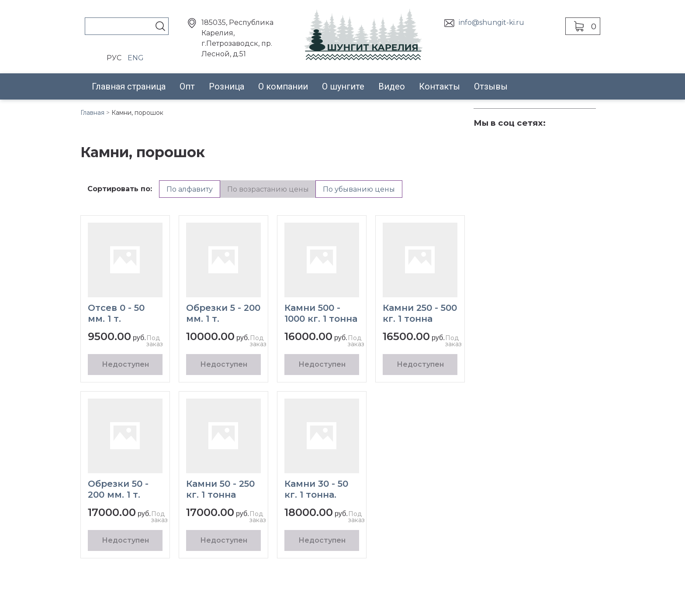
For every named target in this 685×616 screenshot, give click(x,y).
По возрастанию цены (268, 189)
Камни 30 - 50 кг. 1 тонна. (316, 489)
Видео (392, 86)
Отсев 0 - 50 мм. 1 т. (116, 313)
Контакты (439, 86)
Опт (187, 86)
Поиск (160, 26)
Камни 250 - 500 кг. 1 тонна (420, 313)
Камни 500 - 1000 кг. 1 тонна (321, 313)
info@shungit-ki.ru (491, 22)
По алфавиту (190, 189)
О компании (283, 86)
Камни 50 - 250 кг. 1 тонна (220, 489)
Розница (227, 86)
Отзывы (491, 86)
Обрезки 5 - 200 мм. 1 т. (223, 313)
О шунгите (343, 86)
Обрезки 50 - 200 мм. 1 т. (118, 489)
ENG (136, 58)
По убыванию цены (359, 189)
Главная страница (129, 86)
